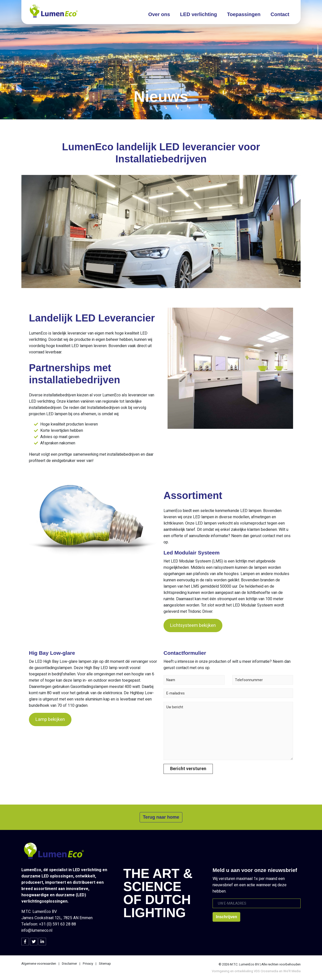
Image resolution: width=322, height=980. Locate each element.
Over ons (159, 14)
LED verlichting (199, 14)
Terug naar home (161, 817)
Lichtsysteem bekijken (193, 625)
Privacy (88, 964)
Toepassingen (244, 14)
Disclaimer (69, 964)
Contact (280, 14)
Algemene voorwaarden (39, 964)
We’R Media (292, 971)
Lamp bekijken (50, 719)
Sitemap (105, 964)
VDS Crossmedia (266, 971)
